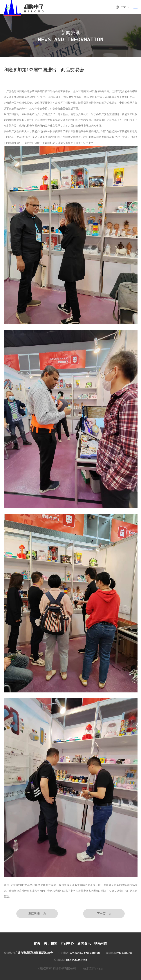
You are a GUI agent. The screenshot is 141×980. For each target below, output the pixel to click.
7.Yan (100, 969)
